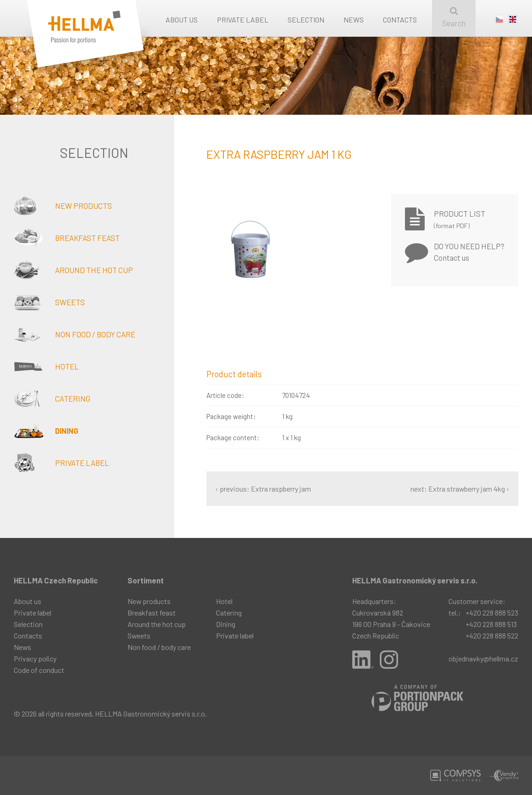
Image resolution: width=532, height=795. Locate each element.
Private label (243, 20)
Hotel (46, 366)
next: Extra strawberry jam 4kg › (460, 489)
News (354, 20)
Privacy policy (35, 658)
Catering (52, 398)
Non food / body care (75, 334)
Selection (306, 20)
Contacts (400, 20)
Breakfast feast (67, 238)
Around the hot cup (73, 270)
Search (454, 17)
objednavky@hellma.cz (483, 658)
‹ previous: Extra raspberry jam (263, 489)
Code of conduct (39, 670)
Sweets (49, 302)
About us (182, 20)
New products (63, 206)
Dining (46, 431)
